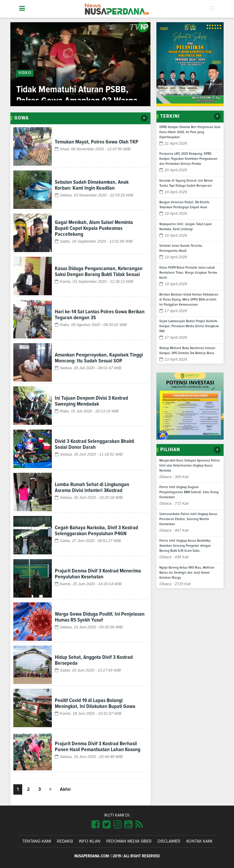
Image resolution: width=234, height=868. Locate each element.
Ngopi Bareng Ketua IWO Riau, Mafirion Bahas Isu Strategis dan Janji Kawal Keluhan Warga (187, 573)
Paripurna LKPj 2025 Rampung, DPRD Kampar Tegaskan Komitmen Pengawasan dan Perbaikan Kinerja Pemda (188, 159)
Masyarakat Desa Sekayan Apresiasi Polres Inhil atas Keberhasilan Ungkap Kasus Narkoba (190, 466)
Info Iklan (90, 841)
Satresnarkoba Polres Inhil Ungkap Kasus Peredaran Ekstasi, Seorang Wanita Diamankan (188, 519)
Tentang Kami (37, 841)
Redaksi (65, 841)
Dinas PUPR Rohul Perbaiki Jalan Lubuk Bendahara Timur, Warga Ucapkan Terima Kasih (188, 273)
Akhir (65, 789)
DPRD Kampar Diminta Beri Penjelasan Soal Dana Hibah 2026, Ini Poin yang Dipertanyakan (190, 132)
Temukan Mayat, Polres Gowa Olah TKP (97, 142)
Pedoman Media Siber (129, 841)
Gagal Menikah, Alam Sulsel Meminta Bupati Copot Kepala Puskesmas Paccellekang (94, 228)
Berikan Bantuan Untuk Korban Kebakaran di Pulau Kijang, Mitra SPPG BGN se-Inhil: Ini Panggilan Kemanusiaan (189, 300)
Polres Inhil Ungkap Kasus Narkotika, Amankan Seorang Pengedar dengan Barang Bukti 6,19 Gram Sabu (185, 546)
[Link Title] (96, 825)
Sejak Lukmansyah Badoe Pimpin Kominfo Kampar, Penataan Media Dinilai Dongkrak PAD (189, 326)
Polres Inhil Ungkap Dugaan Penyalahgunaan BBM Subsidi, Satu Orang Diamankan (189, 492)
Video (25, 73)
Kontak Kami (199, 841)
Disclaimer (169, 841)
